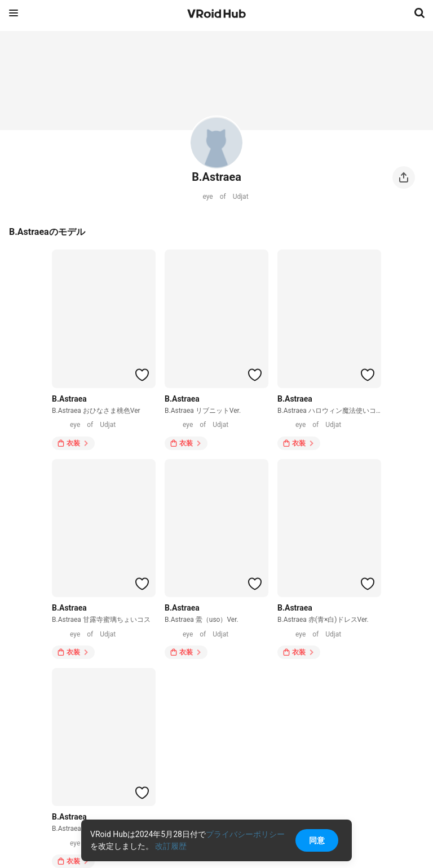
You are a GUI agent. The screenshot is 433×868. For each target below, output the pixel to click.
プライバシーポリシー (245, 834)
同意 (317, 840)
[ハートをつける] (142, 375)
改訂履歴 (171, 846)
